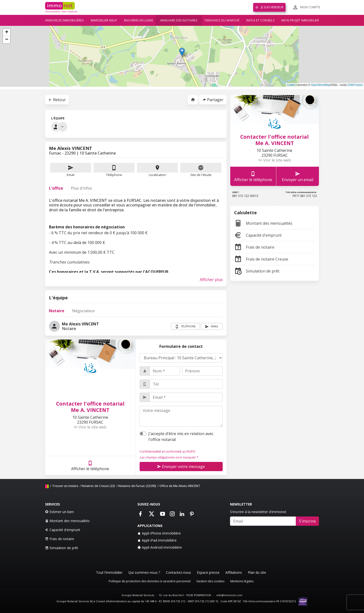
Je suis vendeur (269, 7)
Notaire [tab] (57, 311)
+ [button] (7, 32)
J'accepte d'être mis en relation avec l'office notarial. (181, 437)
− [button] (7, 40)
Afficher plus (211, 280)
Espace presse (208, 572)
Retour (57, 100)
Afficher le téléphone (90, 466)
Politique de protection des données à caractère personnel (150, 581)
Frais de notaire (254, 247)
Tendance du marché (222, 20)
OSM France (355, 85)
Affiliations (234, 572)
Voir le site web (90, 427)
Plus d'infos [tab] (81, 188)
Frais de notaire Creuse (261, 259)
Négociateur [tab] (84, 311)
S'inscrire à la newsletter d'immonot (258, 512)
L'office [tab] (56, 188)
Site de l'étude (201, 170)
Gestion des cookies (210, 581)
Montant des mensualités (263, 223)
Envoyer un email (298, 176)
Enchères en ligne (139, 20)
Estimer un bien (59, 512)
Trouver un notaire (65, 486)
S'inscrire (307, 521)
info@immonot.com (229, 595)
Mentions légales (242, 581)
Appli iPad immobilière (157, 540)
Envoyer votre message (181, 467)
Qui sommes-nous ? (144, 572)
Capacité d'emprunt (258, 235)
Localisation (157, 170)
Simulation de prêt (257, 271)
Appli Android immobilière (160, 547)
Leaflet (291, 85)
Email (71, 170)
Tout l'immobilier (109, 572)
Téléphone (114, 175)
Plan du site (257, 572)
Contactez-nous (178, 572)
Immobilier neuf (104, 20)
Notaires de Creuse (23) (98, 486)
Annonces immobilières (64, 20)
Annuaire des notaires (179, 20)
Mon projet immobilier (300, 20)
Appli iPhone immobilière (159, 533)
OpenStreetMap (321, 85)
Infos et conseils (260, 20)
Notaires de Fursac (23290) (137, 486)
